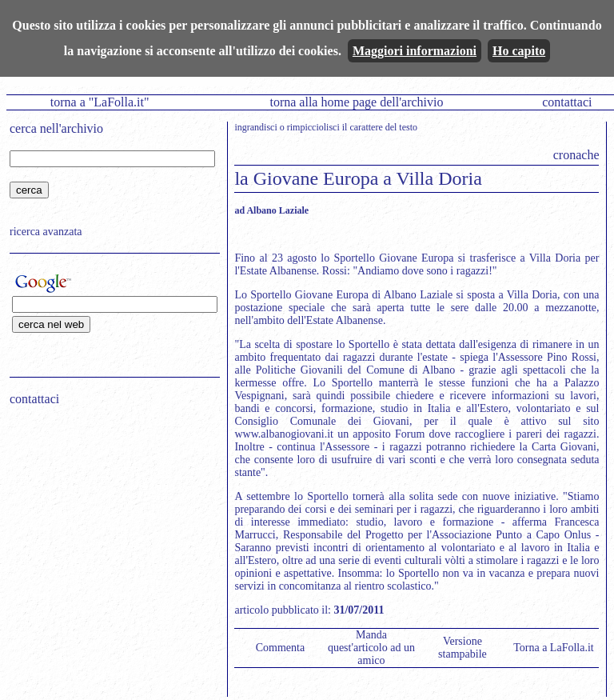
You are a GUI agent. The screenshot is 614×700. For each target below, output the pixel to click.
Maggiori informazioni (415, 51)
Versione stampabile (462, 648)
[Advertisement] (110, 521)
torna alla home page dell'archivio (356, 102)
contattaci (567, 102)
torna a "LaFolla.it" (100, 102)
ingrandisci (255, 127)
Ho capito (519, 51)
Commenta (280, 648)
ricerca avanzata (46, 232)
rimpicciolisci (313, 127)
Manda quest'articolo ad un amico (371, 648)
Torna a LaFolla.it (554, 648)
